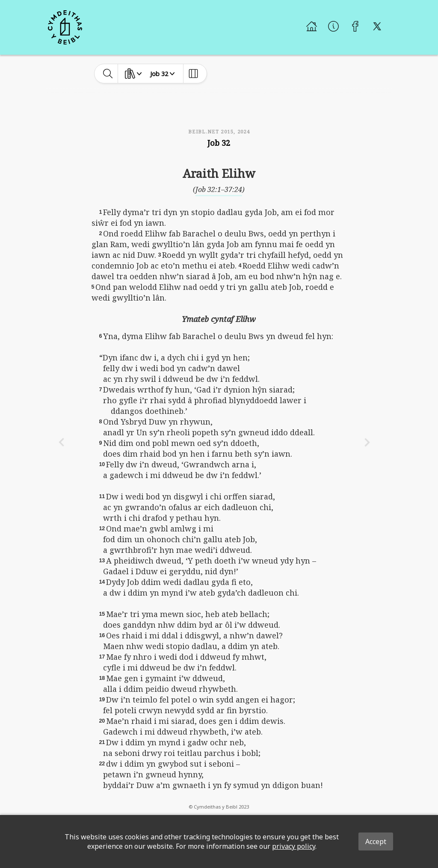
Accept (376, 841)
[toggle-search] (108, 74)
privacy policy (294, 846)
